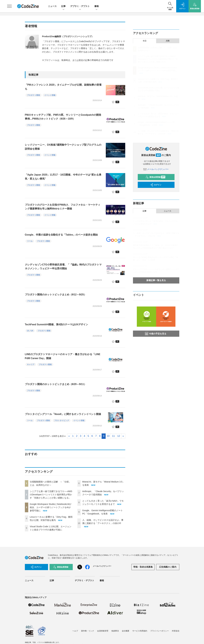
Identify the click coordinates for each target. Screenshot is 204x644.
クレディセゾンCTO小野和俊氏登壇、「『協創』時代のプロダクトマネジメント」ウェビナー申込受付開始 (63, 267)
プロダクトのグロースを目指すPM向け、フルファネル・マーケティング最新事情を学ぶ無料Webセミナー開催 (63, 207)
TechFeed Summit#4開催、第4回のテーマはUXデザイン (57, 324)
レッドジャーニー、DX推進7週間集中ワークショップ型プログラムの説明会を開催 (63, 147)
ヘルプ (75, 631)
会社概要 (126, 631)
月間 (168, 41)
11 (114, 436)
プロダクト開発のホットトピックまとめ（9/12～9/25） (56, 295)
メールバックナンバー (156, 169)
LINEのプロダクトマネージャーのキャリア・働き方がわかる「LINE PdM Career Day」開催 (63, 356)
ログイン (156, 185)
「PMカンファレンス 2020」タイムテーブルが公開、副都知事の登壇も (63, 87)
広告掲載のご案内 (168, 567)
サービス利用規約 (140, 631)
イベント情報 (50, 95)
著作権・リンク (88, 631)
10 (108, 436)
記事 (63, 6)
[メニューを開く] (9, 6)
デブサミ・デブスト (80, 6)
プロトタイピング (62, 420)
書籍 (97, 6)
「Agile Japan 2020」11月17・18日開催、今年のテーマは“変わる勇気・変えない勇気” (63, 177)
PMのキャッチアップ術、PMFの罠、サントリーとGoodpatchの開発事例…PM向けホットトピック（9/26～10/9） (63, 117)
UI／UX (30, 331)
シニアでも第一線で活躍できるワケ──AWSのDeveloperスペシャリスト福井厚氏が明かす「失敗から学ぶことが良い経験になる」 (51, 495)
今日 (145, 41)
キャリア (31, 364)
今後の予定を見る (156, 334)
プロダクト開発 (34, 95)
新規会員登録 (155, 177)
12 (119, 436)
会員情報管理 (103, 631)
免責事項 (115, 631)
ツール (30, 241)
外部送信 (176, 631)
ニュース (52, 6)
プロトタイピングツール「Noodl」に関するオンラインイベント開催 (63, 414)
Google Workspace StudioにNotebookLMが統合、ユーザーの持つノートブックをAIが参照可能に (51, 507)
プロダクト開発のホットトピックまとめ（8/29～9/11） (56, 384)
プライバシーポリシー (160, 631)
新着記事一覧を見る (156, 280)
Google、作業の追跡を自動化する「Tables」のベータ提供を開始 (61, 235)
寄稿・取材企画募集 (143, 567)
